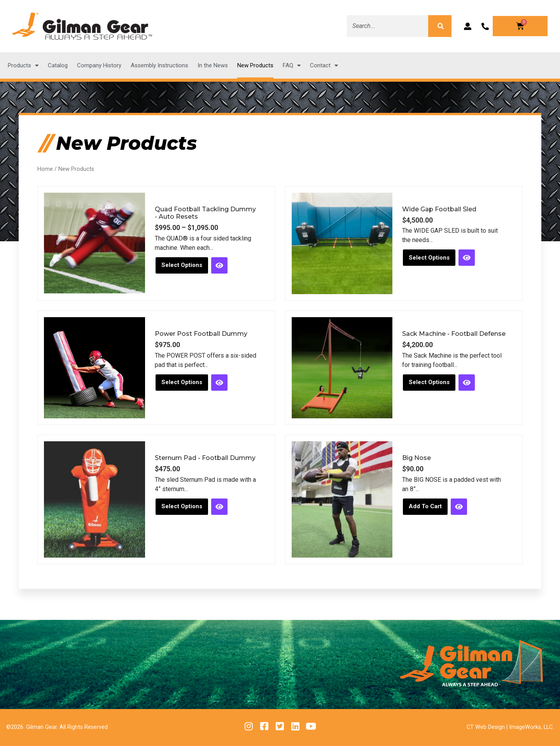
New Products (255, 65)
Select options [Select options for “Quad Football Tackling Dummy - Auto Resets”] (182, 265)
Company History (99, 65)
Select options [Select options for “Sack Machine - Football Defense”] (429, 382)
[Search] (440, 26)
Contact (324, 66)
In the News (213, 65)
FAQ (292, 66)
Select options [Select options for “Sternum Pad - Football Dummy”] (182, 506)
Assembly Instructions (159, 65)
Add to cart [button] (425, 506)
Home (45, 169)
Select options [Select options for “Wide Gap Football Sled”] (429, 258)
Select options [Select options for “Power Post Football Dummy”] (182, 382)
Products (23, 66)
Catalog (58, 65)
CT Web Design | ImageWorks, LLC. (510, 727)
